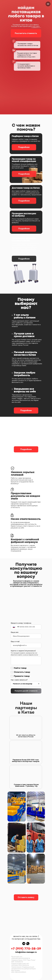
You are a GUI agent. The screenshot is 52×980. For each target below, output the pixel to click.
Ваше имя (15, 632)
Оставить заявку (26, 897)
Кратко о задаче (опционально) (23, 651)
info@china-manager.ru (26, 952)
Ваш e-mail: (15, 642)
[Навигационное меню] (48, 4)
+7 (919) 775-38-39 (26, 949)
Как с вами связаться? (19, 680)
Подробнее (24, 147)
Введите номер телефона (21, 623)
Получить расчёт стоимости (26, 691)
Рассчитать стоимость (26, 33)
